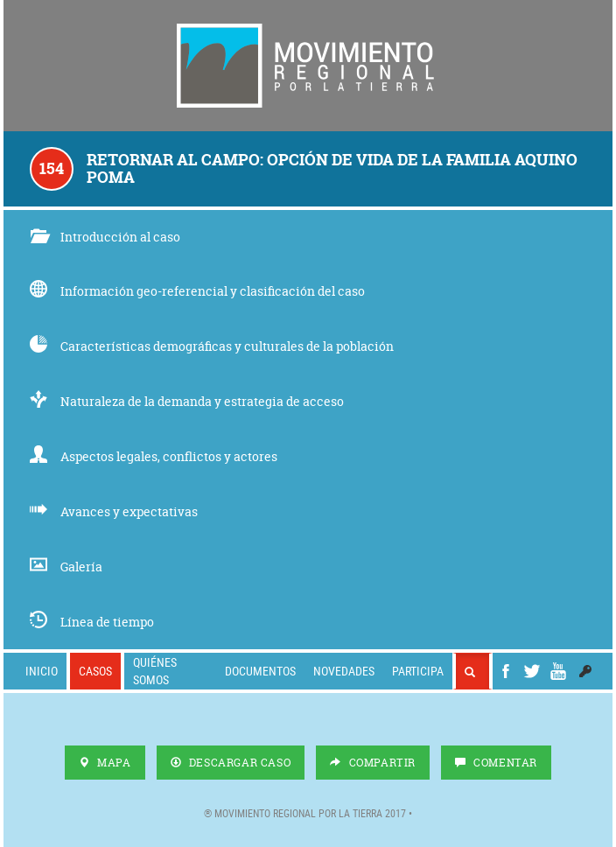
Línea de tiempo (92, 622)
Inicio (42, 671)
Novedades (344, 671)
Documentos (260, 671)
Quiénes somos (155, 671)
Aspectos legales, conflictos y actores (154, 456)
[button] (585, 671)
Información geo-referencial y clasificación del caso (197, 291)
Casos (95, 671)
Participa (418, 671)
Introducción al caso (105, 237)
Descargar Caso (231, 763)
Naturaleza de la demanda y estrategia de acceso (187, 401)
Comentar (496, 763)
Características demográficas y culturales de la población (212, 346)
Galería (66, 567)
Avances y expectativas (114, 511)
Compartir (373, 763)
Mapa (105, 763)
